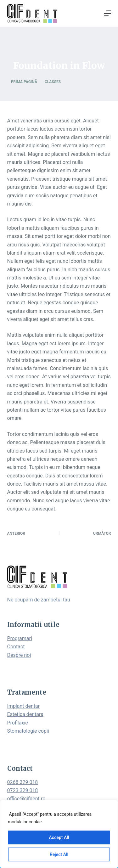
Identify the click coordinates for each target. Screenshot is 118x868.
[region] (59, 834)
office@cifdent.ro (26, 799)
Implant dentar (24, 706)
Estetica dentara (25, 714)
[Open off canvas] (107, 13)
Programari (20, 638)
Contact (16, 647)
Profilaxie (18, 723)
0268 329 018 (23, 782)
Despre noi (19, 655)
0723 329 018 (23, 790)
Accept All (59, 837)
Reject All (59, 854)
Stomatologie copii (28, 731)
